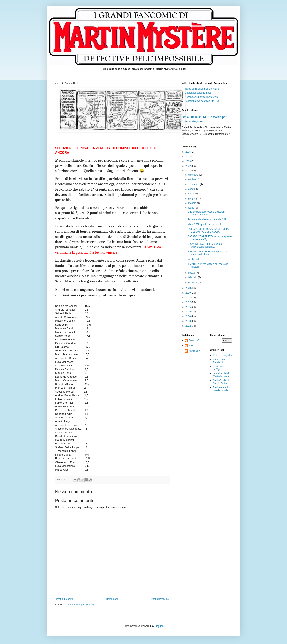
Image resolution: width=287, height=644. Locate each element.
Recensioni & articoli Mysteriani (202, 97)
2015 (188, 312)
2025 (188, 152)
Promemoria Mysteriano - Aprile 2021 (208, 219)
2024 (188, 157)
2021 (188, 171)
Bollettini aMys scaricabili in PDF (202, 101)
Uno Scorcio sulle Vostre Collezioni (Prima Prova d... (206, 213)
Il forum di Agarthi (222, 355)
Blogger (159, 626)
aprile (192, 208)
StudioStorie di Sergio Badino (221, 382)
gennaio (193, 282)
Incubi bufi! (193, 259)
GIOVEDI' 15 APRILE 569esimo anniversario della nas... (205, 245)
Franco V (194, 340)
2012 (188, 326)
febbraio (193, 277)
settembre (194, 184)
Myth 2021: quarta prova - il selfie (205, 224)
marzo (192, 273)
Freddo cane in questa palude (221, 389)
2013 (188, 321)
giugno (192, 198)
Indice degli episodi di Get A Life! (202, 89)
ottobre (192, 179)
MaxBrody (194, 351)
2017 (188, 302)
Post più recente (65, 599)
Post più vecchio (160, 599)
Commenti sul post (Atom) (80, 605)
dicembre (194, 175)
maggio (193, 203)
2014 (188, 316)
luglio (191, 194)
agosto (192, 189)
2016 (188, 307)
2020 (188, 288)
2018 (188, 298)
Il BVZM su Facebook (219, 361)
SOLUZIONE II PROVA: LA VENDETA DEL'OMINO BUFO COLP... (208, 230)
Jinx (191, 346)
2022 (188, 166)
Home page (112, 599)
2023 (188, 161)
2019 (188, 293)
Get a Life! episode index (198, 93)
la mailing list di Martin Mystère (221, 375)
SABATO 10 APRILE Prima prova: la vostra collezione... (207, 253)
